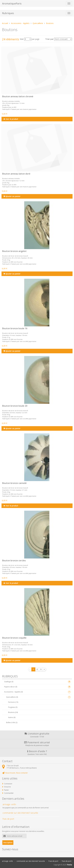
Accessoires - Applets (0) (13, 692)
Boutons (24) (13, 712)
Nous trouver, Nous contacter (17, 773)
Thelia (69, 865)
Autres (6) (12, 717)
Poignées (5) (13, 707)
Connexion (8, 784)
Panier (6, 790)
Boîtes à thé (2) (12, 722)
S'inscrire (7, 787)
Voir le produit (11, 119)
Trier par (49, 39)
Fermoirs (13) (13, 702)
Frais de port (53, 861)
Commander (9, 793)
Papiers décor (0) (11, 687)
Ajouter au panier (12, 196)
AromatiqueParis (12, 3)
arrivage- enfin (7, 861)
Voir (22, 39)
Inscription (8, 842)
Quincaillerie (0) (12, 697)
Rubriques (8, 13)
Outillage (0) (9, 682)
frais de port (67, 861)
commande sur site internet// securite (31, 861)
